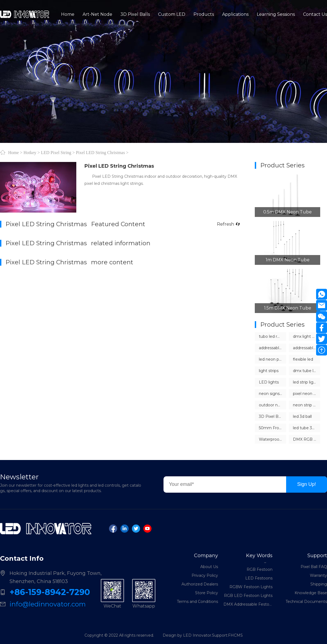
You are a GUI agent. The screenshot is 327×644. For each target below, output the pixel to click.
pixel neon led (306, 394)
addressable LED (272, 348)
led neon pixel (272, 359)
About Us (209, 567)
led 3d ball (302, 416)
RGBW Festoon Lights (251, 588)
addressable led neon (307, 348)
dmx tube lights (307, 371)
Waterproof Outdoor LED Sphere (272, 439)
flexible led (303, 359)
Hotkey (30, 152)
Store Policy (207, 593)
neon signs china (272, 394)
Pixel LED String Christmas (100, 152)
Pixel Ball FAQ (314, 567)
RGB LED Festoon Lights (248, 597)
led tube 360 (305, 428)
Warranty (318, 575)
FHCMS (235, 635)
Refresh (228, 224)
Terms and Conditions (197, 602)
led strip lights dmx (307, 382)
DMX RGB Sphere (307, 439)
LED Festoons (259, 580)
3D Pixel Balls (272, 416)
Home (13, 152)
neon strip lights (307, 405)
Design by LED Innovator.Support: (195, 635)
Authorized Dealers (200, 584)
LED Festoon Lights (253, 562)
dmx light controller (307, 336)
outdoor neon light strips (272, 405)
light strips (269, 371)
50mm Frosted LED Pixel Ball (272, 428)
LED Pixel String (56, 152)
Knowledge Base (311, 593)
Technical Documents (306, 602)
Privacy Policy (205, 575)
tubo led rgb (271, 336)
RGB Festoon (260, 571)
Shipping (319, 584)
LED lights (269, 382)
